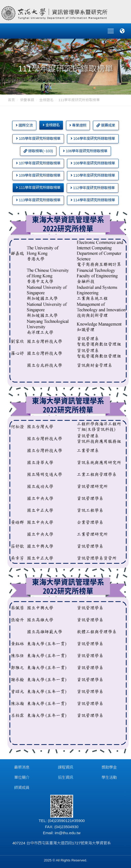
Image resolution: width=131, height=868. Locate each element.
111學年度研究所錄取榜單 (38, 188)
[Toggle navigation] (111, 31)
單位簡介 (22, 777)
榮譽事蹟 (27, 100)
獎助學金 (109, 767)
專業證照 (78, 125)
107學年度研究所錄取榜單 (38, 163)
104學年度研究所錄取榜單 (93, 139)
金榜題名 (46, 100)
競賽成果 (106, 125)
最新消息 (22, 767)
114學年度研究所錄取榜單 (93, 200)
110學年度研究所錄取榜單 (93, 175)
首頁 (11, 100)
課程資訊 (65, 767)
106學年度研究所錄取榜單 (85, 151)
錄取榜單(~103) (38, 151)
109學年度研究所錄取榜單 (38, 175)
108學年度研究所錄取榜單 (93, 163)
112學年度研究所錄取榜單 (93, 188)
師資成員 (22, 788)
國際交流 (24, 125)
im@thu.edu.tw (68, 833)
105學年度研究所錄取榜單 (38, 139)
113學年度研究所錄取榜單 (38, 200)
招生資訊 (65, 777)
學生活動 (109, 777)
